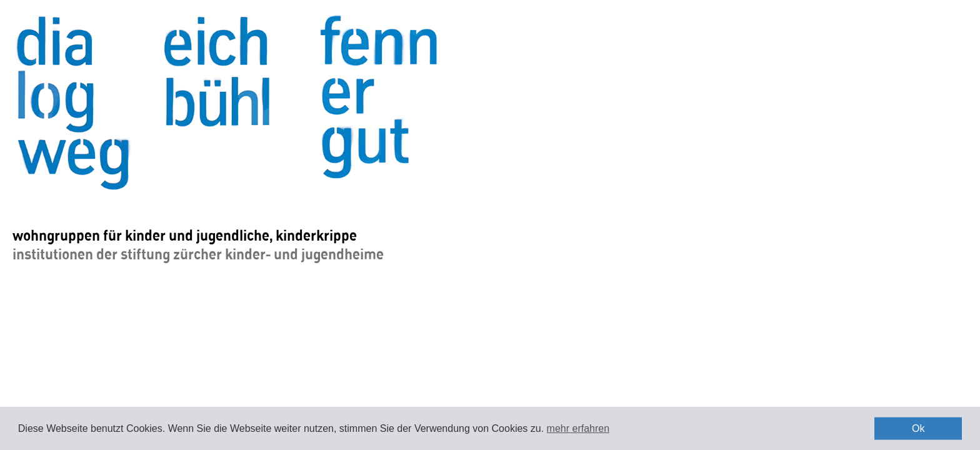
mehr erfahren (578, 428)
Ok (918, 428)
